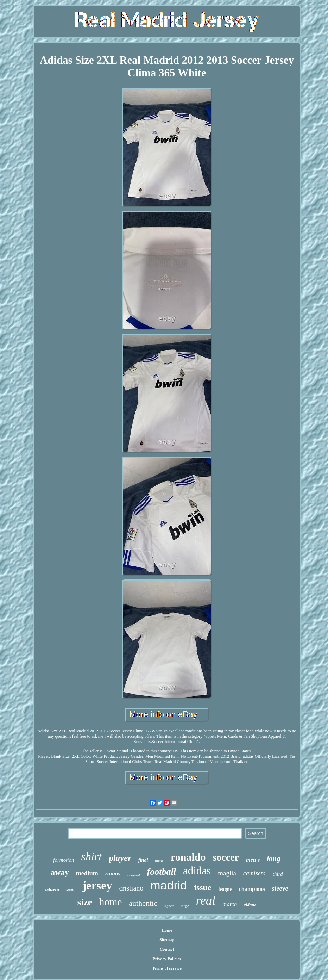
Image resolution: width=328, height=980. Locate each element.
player (120, 858)
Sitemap (167, 940)
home (111, 902)
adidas (197, 871)
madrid (169, 885)
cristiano (131, 888)
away (60, 872)
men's (253, 860)
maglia (227, 873)
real (206, 901)
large (185, 906)
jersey (97, 886)
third (278, 874)
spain (71, 889)
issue (203, 887)
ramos (113, 873)
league (225, 889)
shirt (91, 856)
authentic (143, 903)
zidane (250, 905)
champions (252, 889)
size (85, 902)
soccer (226, 857)
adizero (52, 889)
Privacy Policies (167, 959)
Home (167, 930)
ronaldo (188, 857)
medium (87, 873)
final (143, 860)
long (274, 858)
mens (159, 860)
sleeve (280, 888)
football (162, 872)
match (230, 904)
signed (169, 906)
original (134, 875)
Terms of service (167, 968)
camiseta (254, 873)
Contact (167, 949)
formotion (64, 860)
